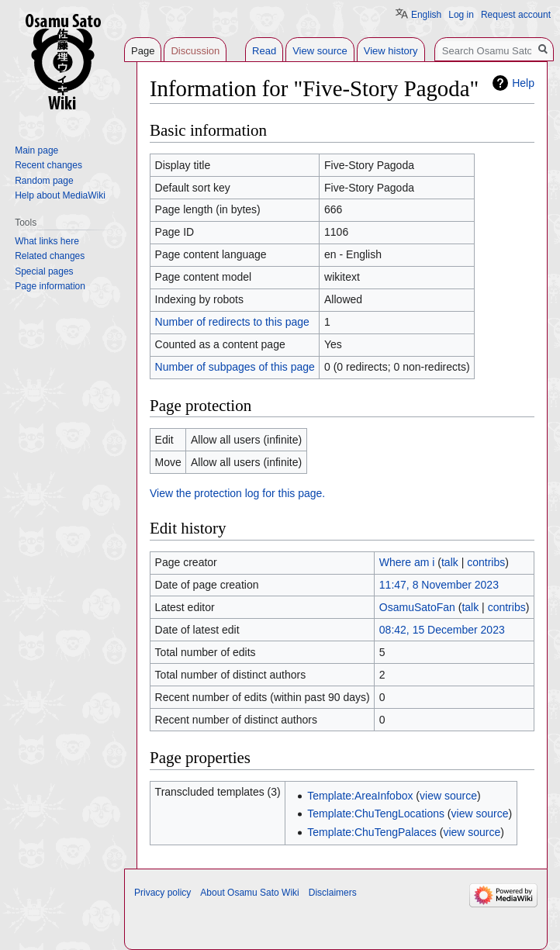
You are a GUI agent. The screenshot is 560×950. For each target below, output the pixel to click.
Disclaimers (333, 893)
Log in (461, 15)
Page (143, 51)
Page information (50, 286)
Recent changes (48, 165)
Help (523, 83)
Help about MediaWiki (60, 195)
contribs (486, 562)
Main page (36, 150)
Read (264, 51)
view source (448, 796)
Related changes (50, 256)
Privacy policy (162, 893)
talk (450, 562)
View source (320, 51)
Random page (44, 181)
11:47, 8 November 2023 (439, 585)
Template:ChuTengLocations (376, 814)
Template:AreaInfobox (360, 796)
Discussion (195, 51)
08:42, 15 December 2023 (442, 630)
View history (391, 51)
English (426, 15)
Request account (516, 15)
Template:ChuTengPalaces (372, 832)
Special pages (44, 271)
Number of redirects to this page (232, 322)
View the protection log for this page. (237, 493)
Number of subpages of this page (235, 367)
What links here (47, 241)
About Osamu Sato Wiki (249, 893)
